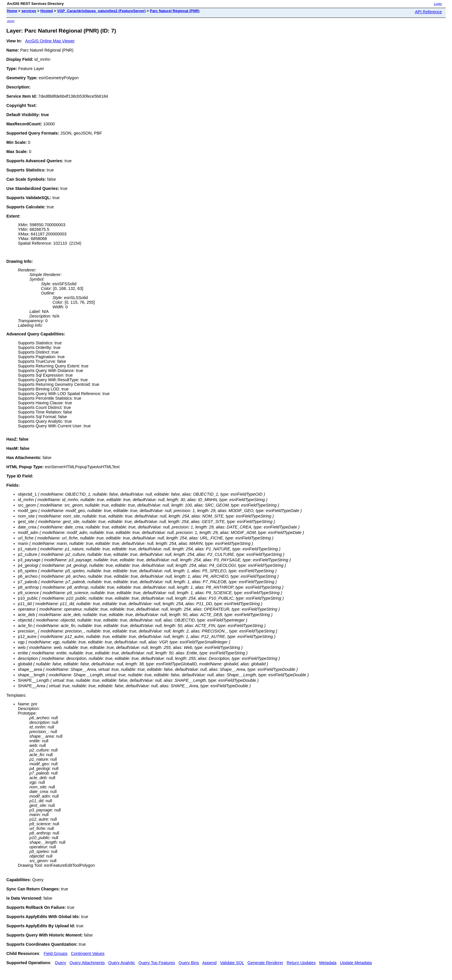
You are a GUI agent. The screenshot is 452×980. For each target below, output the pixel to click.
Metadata (328, 963)
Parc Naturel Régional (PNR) (175, 11)
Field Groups (56, 953)
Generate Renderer (265, 963)
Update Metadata (356, 963)
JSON (11, 21)
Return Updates (301, 963)
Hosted (47, 11)
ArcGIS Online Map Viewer (50, 41)
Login (438, 4)
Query (60, 963)
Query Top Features (157, 963)
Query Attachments (87, 963)
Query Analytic (122, 963)
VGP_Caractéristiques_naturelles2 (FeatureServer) (101, 11)
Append (210, 963)
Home (12, 11)
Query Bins (189, 963)
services (29, 11)
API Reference (428, 12)
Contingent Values (88, 953)
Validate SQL (232, 963)
